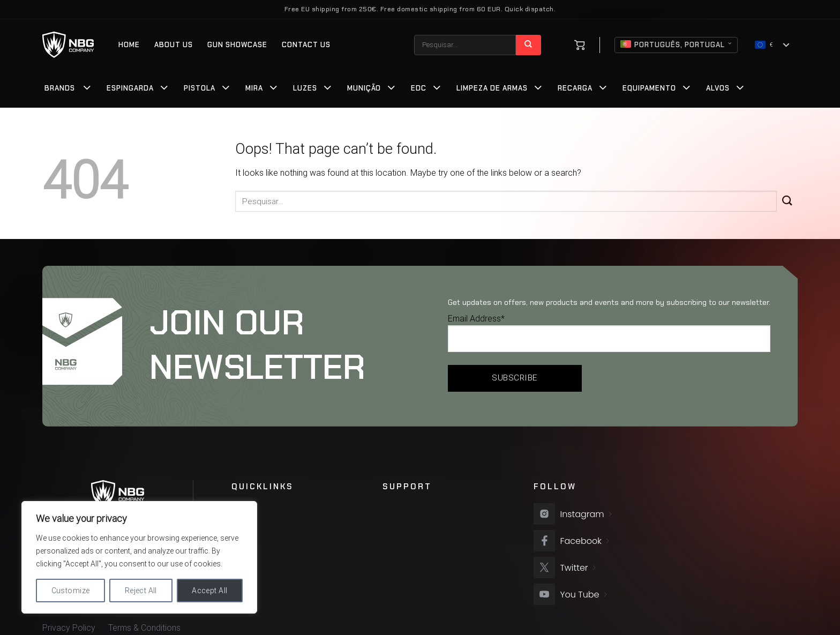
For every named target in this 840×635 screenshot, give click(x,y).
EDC (419, 88)
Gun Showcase (237, 45)
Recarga (575, 88)
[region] (139, 557)
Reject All (141, 591)
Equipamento (649, 88)
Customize (71, 591)
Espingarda (130, 88)
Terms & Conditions (144, 628)
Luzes (305, 88)
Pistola (200, 88)
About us (174, 45)
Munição (364, 88)
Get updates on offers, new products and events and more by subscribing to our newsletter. (609, 302)
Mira (254, 88)
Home (129, 45)
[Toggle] (87, 89)
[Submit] (528, 45)
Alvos (718, 88)
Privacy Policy (69, 628)
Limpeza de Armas (492, 88)
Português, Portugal (676, 45)
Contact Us (306, 45)
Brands (60, 88)
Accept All (209, 591)
